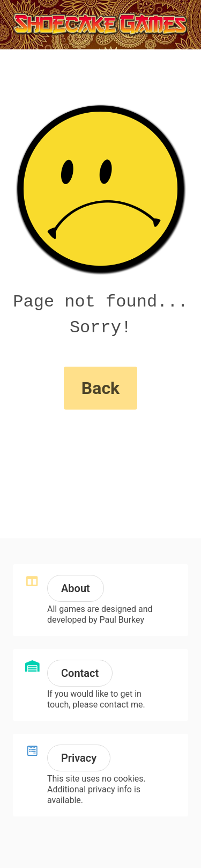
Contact (80, 673)
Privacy (79, 758)
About (76, 588)
